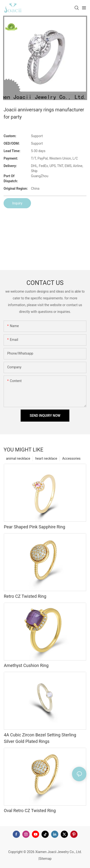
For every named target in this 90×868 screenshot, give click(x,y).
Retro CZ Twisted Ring (25, 596)
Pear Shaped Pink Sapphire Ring (35, 527)
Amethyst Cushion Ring (26, 665)
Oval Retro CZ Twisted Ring (30, 811)
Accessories (71, 458)
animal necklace (18, 458)
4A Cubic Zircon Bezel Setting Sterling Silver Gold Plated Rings (40, 738)
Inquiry (17, 203)
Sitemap (45, 859)
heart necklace (46, 458)
